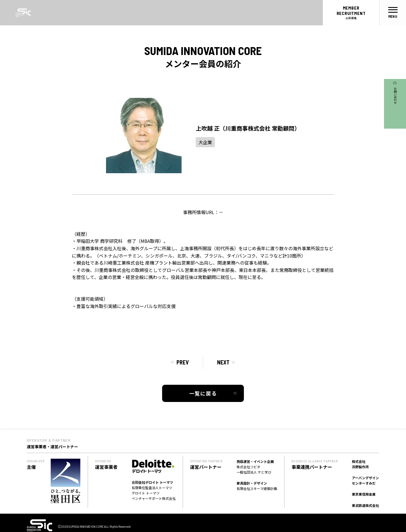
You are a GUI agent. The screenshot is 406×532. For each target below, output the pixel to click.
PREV (183, 362)
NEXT (223, 362)
